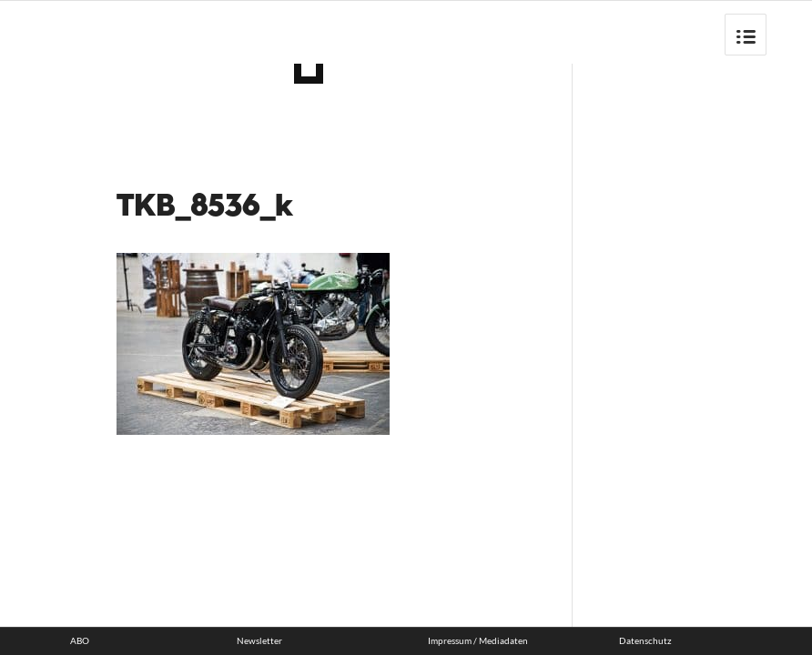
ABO (80, 640)
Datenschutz (645, 640)
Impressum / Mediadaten (478, 640)
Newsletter (259, 640)
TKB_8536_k (205, 207)
